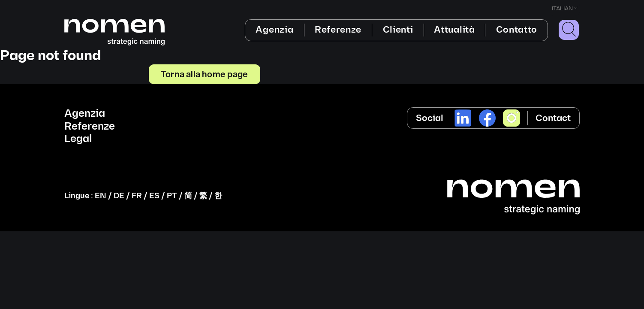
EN (101, 196)
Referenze (338, 30)
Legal (78, 139)
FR (137, 196)
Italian (562, 9)
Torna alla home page (204, 74)
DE (119, 196)
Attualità (454, 30)
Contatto (517, 30)
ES (154, 196)
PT (172, 196)
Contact (553, 118)
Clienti (398, 30)
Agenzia (274, 30)
